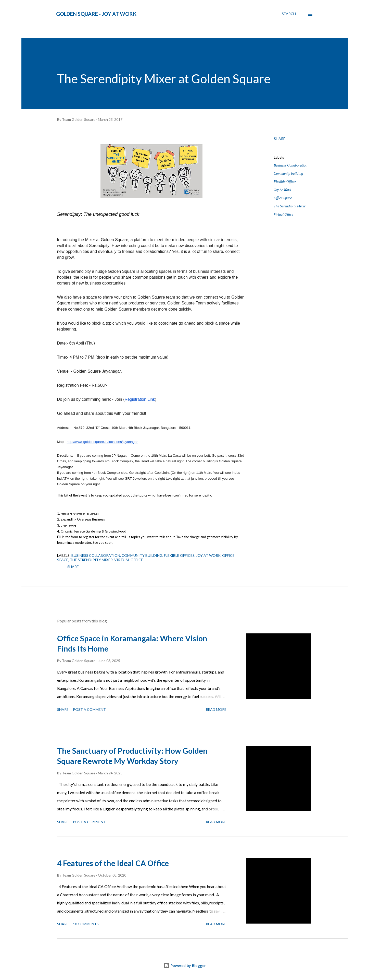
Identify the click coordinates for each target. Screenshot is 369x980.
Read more (216, 709)
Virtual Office (284, 214)
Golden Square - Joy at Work (96, 14)
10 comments (86, 924)
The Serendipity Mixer (290, 206)
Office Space (283, 198)
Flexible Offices (285, 182)
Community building (289, 174)
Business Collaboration (291, 165)
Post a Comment (89, 709)
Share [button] (280, 139)
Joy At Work (283, 190)
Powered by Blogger (185, 966)
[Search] (289, 14)
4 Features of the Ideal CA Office (113, 863)
